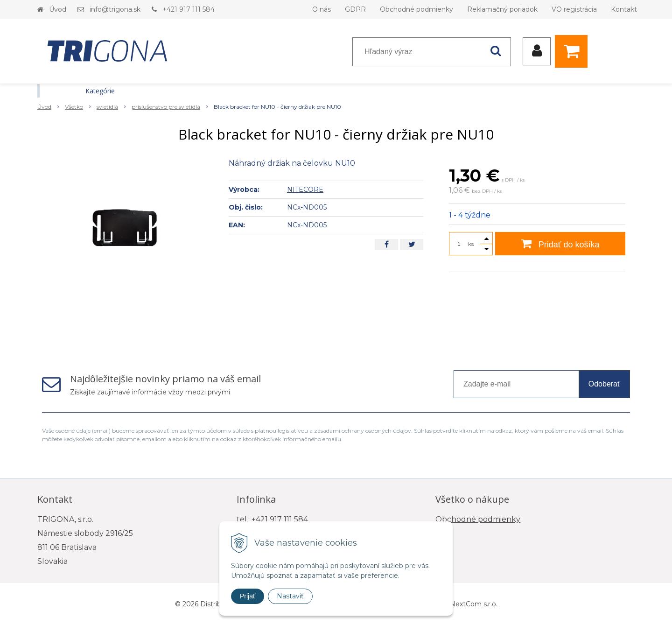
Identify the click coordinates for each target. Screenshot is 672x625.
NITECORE (305, 190)
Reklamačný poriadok (502, 9)
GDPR (355, 9)
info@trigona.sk (115, 9)
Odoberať (604, 384)
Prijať (248, 596)
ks (471, 244)
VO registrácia (574, 9)
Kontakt (624, 9)
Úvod (58, 9)
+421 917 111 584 (189, 9)
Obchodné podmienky (416, 9)
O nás (322, 9)
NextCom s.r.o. (474, 604)
